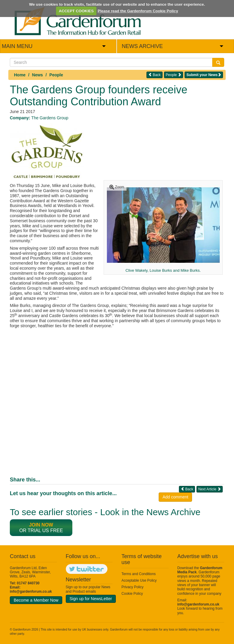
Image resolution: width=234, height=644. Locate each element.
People (56, 75)
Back (155, 75)
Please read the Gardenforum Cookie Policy (138, 11)
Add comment (175, 497)
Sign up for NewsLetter (91, 599)
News (38, 75)
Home (20, 75)
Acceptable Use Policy (139, 580)
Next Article (210, 489)
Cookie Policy (132, 594)
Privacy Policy (132, 587)
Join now (41, 525)
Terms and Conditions (139, 574)
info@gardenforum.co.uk (31, 592)
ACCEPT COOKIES (76, 11)
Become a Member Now (36, 600)
